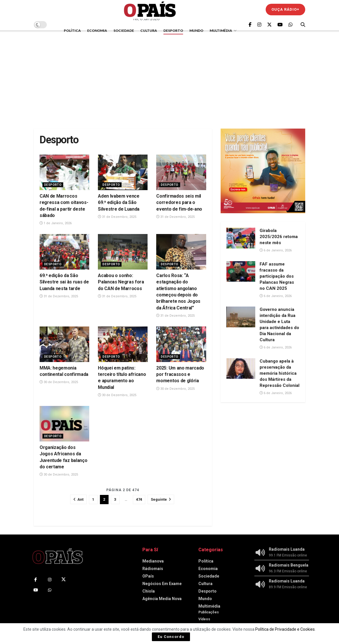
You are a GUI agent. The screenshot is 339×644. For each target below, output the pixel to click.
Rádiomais (153, 569)
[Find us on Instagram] (259, 25)
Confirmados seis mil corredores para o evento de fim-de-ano (179, 203)
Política (72, 30)
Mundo (196, 30)
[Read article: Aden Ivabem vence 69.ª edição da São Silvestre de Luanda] (123, 172)
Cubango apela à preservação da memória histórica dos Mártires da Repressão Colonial (280, 373)
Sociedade (124, 30)
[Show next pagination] (161, 499)
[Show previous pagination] (78, 499)
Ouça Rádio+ (285, 9)
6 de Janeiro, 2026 (276, 250)
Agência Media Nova (162, 599)
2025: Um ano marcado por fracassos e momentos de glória (180, 374)
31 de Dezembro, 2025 (117, 217)
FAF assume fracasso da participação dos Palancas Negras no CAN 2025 (277, 276)
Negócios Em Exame (162, 584)
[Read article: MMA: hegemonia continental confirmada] (64, 344)
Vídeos (204, 619)
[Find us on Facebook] (250, 25)
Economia (97, 30)
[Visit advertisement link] (263, 171)
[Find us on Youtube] (280, 25)
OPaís (148, 576)
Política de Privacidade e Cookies (285, 629)
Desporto (173, 30)
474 (139, 499)
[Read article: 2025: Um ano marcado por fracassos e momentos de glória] (181, 344)
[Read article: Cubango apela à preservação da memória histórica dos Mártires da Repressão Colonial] (241, 369)
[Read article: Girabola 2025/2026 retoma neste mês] (241, 238)
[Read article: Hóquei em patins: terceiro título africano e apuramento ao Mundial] (123, 344)
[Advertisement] (169, 79)
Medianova (153, 561)
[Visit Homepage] (150, 9)
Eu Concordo (171, 637)
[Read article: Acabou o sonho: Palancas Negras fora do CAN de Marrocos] (123, 252)
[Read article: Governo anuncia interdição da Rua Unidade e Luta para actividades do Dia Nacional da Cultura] (241, 317)
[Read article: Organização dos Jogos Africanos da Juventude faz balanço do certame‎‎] (64, 424)
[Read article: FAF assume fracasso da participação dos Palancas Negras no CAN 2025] (241, 272)
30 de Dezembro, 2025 (59, 382)
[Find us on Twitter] (269, 25)
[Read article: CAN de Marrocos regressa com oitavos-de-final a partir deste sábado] (64, 172)
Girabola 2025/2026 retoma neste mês (279, 237)
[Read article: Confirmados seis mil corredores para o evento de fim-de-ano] (181, 172)
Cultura (149, 30)
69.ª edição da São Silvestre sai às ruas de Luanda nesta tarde (64, 282)
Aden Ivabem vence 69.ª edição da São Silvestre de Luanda (119, 203)
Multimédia (221, 30)
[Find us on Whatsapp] (290, 25)
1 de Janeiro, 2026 (56, 223)
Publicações (209, 612)
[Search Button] (303, 25)
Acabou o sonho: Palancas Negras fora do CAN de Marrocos (121, 282)
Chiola (149, 591)
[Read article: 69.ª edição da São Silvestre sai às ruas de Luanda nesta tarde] (64, 252)
